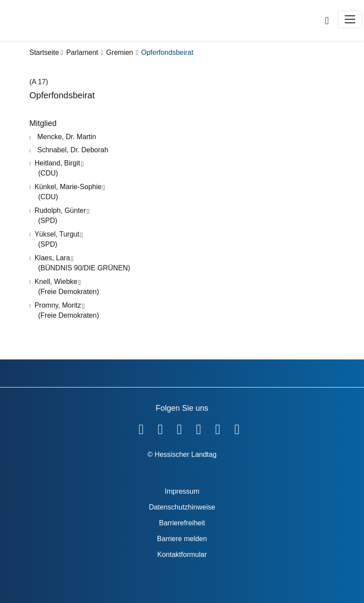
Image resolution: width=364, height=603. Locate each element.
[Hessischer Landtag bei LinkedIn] (237, 427)
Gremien (120, 52)
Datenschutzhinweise (182, 507)
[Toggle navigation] (350, 19)
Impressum (182, 491)
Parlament (82, 52)
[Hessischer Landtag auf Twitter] (179, 427)
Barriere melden (182, 539)
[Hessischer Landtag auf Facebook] (141, 427)
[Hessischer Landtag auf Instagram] (199, 427)
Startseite (44, 52)
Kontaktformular (182, 555)
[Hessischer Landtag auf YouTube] (161, 427)
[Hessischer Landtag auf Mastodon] (218, 427)
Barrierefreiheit (182, 523)
